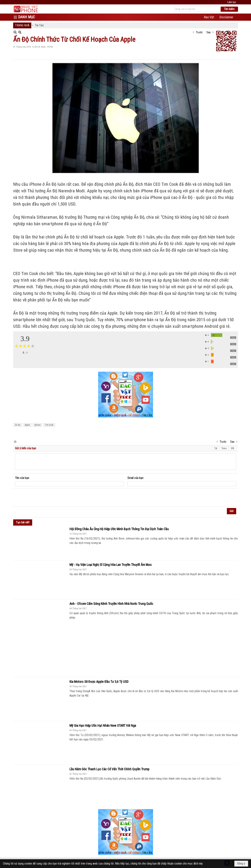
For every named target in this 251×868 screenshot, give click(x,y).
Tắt (216, 448)
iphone (37, 425)
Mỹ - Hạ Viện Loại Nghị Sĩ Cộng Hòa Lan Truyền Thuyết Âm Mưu (111, 565)
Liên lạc (232, 2)
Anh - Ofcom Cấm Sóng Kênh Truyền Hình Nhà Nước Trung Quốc (111, 604)
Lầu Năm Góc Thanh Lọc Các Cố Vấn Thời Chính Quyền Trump (109, 769)
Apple (27, 425)
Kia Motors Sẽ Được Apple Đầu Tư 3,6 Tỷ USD (99, 682)
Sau (208, 32)
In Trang (15, 442)
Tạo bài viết (23, 522)
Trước (199, 32)
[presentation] (43, 497)
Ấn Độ (18, 425)
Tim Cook (49, 425)
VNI (232, 448)
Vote (233, 338)
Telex (224, 448)
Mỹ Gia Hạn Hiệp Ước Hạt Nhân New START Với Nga (103, 726)
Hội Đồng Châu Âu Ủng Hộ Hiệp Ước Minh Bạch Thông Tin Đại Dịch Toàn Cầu (119, 529)
